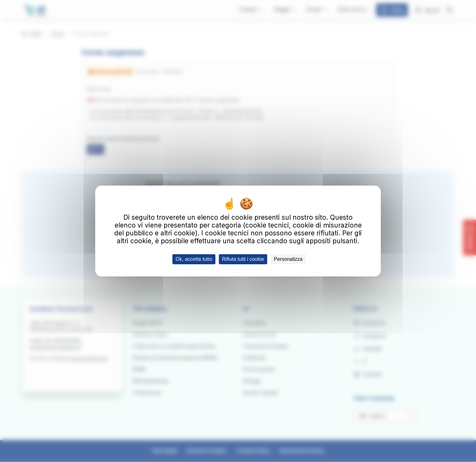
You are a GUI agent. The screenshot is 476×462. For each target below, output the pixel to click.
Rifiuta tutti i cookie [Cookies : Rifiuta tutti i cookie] (243, 259)
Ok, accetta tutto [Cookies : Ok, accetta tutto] (194, 259)
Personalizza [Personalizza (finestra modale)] (288, 259)
